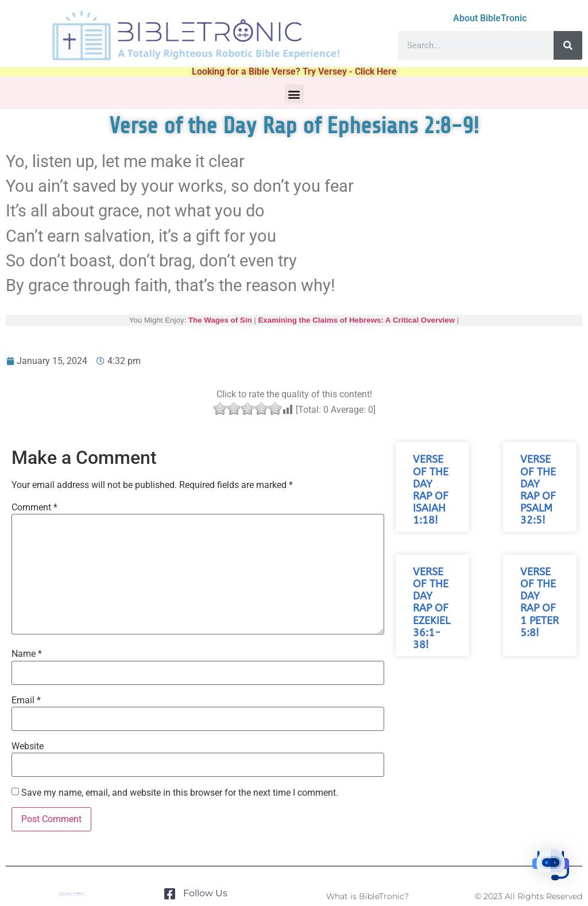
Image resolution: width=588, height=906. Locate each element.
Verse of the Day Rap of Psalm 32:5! (538, 490)
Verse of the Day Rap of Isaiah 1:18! (431, 490)
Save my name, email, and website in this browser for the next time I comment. (180, 793)
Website (28, 746)
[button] (294, 94)
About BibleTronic (490, 18)
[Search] (568, 45)
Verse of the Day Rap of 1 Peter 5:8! (539, 603)
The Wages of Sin (220, 320)
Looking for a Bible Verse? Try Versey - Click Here (294, 71)
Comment (34, 508)
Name (27, 654)
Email (26, 700)
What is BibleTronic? (367, 896)
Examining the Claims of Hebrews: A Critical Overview (356, 320)
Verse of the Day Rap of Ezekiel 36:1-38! (432, 609)
